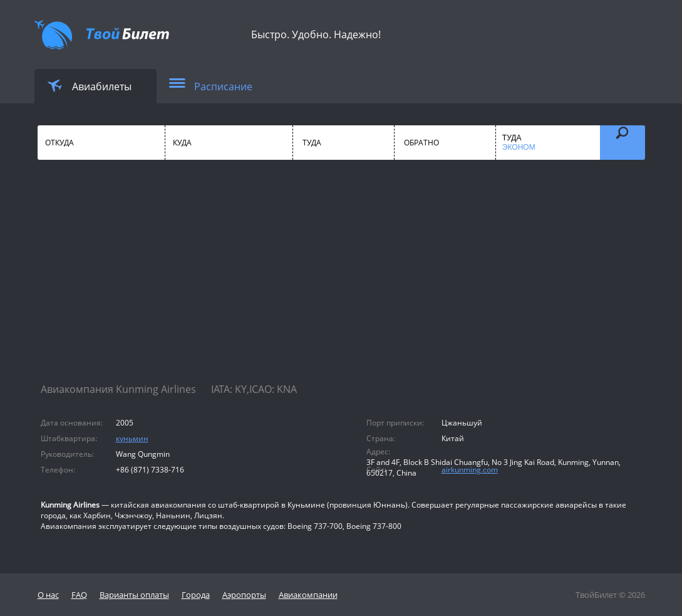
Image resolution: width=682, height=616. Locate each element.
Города (196, 595)
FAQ (79, 595)
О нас (48, 595)
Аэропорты (244, 595)
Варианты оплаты (134, 595)
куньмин (132, 438)
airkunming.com (470, 470)
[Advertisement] (341, 282)
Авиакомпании (308, 595)
